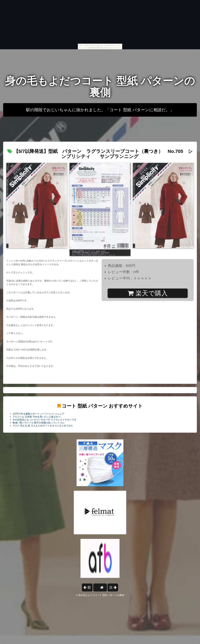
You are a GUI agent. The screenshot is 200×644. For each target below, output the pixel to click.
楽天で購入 (148, 293)
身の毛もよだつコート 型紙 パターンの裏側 (100, 87)
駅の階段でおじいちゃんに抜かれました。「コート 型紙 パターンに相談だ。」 (100, 110)
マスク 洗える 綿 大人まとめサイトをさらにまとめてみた (43, 426)
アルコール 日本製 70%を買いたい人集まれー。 (38, 417)
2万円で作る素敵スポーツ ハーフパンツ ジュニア (38, 414)
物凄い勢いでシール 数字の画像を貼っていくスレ (39, 423)
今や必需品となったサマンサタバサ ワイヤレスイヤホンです (44, 420)
